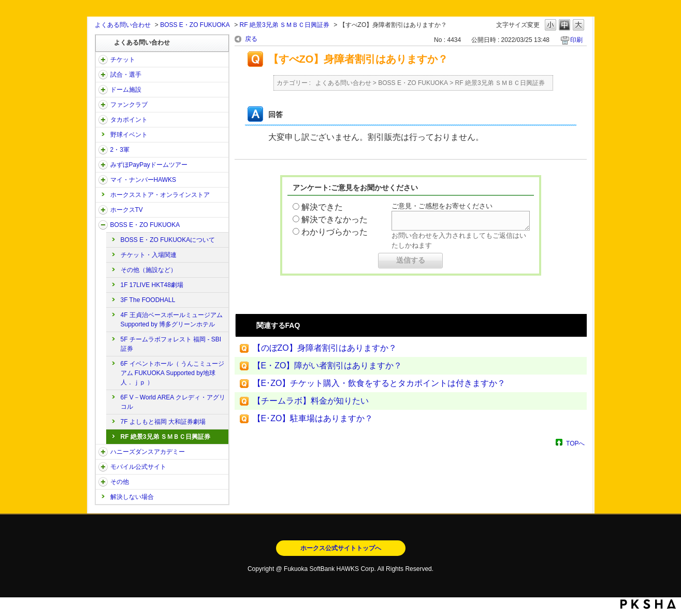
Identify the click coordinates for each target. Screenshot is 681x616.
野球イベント (129, 135)
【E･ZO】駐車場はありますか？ (313, 418)
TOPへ (575, 443)
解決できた (322, 207)
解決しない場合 (132, 497)
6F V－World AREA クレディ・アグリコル (173, 402)
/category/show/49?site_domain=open (103, 482)
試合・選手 (126, 75)
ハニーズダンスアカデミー (148, 452)
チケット (123, 60)
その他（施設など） (149, 270)
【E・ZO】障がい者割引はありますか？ (328, 366)
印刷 (576, 40)
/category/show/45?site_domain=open (103, 165)
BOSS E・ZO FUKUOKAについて (168, 240)
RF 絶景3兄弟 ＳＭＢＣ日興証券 (285, 25)
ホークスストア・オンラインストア (160, 195)
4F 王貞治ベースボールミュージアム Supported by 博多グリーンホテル (172, 320)
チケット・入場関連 (149, 255)
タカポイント (129, 120)
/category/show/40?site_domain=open (103, 105)
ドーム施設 (126, 90)
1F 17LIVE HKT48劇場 (152, 285)
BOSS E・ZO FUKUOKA (195, 25)
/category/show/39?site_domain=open (103, 90)
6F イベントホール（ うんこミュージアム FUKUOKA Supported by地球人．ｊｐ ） (173, 373)
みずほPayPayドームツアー (149, 165)
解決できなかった (335, 219)
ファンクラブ (129, 105)
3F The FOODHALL (148, 300)
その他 (120, 482)
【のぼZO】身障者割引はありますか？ (325, 348)
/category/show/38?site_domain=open (103, 75)
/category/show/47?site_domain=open (103, 452)
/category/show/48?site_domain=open (103, 467)
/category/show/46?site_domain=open (103, 180)
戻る (251, 39)
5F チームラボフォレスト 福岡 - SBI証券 (171, 344)
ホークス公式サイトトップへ (341, 548)
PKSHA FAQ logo (648, 604)
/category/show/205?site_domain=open (103, 210)
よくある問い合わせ (123, 25)
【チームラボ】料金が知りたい (311, 401)
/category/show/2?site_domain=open (103, 60)
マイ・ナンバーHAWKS (143, 180)
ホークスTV (127, 210)
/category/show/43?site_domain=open (103, 150)
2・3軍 (120, 150)
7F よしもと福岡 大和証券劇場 (163, 422)
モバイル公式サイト (138, 467)
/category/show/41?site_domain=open (103, 120)
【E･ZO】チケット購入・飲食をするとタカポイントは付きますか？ (379, 383)
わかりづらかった (335, 232)
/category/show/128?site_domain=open (103, 225)
